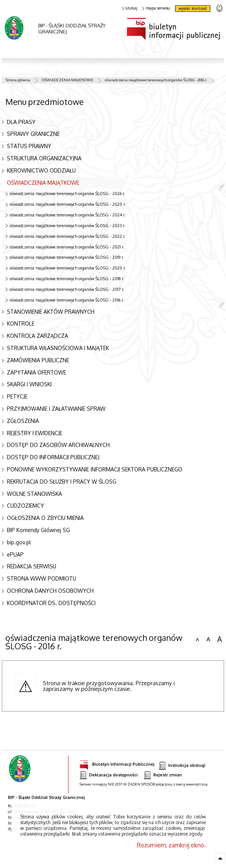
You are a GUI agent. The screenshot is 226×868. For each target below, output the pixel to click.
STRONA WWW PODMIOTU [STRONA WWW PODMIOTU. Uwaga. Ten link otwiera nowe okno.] (41, 578)
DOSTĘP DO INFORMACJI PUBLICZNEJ (53, 457)
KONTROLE (21, 323)
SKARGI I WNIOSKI (29, 384)
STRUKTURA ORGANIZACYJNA (44, 158)
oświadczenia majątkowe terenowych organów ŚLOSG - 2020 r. (68, 268)
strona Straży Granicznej (219, 8)
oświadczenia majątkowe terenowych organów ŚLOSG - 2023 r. (67, 226)
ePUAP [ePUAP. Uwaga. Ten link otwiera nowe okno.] (15, 554)
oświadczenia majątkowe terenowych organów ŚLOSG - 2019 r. (67, 257)
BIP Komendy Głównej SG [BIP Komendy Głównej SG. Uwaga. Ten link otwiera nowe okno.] (38, 530)
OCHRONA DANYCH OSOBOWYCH (50, 591)
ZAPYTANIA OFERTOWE (37, 372)
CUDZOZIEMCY (25, 506)
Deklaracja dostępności (109, 775)
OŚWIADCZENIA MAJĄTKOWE (67, 80)
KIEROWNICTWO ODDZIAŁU (41, 170)
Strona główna (18, 80)
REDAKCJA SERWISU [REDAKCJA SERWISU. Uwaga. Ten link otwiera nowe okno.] (32, 566)
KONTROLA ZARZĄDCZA (37, 336)
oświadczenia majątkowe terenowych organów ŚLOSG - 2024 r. (67, 215)
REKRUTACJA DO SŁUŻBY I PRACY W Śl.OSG (62, 482)
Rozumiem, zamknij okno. (171, 845)
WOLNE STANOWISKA (34, 494)
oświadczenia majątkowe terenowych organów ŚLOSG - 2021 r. (67, 247)
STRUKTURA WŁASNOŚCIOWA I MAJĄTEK (58, 348)
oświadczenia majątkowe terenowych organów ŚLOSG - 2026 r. (67, 194)
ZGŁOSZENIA (23, 421)
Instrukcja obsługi (182, 766)
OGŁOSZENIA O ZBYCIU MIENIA (45, 518)
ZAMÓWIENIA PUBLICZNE (38, 360)
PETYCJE (17, 396)
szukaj (130, 8)
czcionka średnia (208, 638)
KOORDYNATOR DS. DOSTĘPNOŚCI (51, 603)
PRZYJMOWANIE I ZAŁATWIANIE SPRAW (56, 409)
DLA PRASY (21, 122)
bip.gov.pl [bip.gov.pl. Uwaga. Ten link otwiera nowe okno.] (19, 542)
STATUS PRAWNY (29, 146)
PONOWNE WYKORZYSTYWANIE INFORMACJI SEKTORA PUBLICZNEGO (95, 469)
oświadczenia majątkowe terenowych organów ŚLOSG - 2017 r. (67, 289)
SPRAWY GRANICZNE (33, 134)
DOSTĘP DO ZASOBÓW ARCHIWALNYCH (58, 445)
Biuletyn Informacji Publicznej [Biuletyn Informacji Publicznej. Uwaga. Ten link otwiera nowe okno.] (117, 763)
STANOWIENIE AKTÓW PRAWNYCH (51, 312)
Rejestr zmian (163, 775)
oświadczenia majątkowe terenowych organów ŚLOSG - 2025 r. (68, 204)
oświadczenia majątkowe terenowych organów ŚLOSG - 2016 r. (156, 80)
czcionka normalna (197, 638)
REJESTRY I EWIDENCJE (35, 433)
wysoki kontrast (193, 8)
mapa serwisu (156, 8)
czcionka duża (219, 639)
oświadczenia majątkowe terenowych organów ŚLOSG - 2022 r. (67, 236)
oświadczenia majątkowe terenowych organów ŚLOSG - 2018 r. (67, 279)
